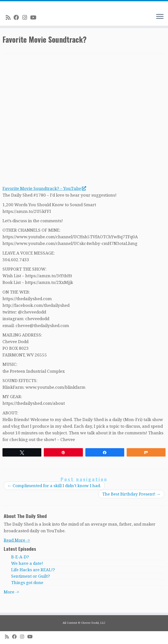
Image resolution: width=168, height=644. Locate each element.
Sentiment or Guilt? (31, 576)
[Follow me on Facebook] (18, 18)
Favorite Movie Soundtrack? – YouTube (44, 188)
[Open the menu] (160, 17)
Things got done (27, 583)
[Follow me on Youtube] (35, 18)
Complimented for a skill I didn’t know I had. (54, 486)
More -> (12, 592)
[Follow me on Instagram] (26, 18)
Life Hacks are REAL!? (33, 570)
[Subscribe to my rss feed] (10, 18)
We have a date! (27, 563)
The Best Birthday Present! (131, 494)
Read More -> (17, 540)
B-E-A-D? (20, 557)
